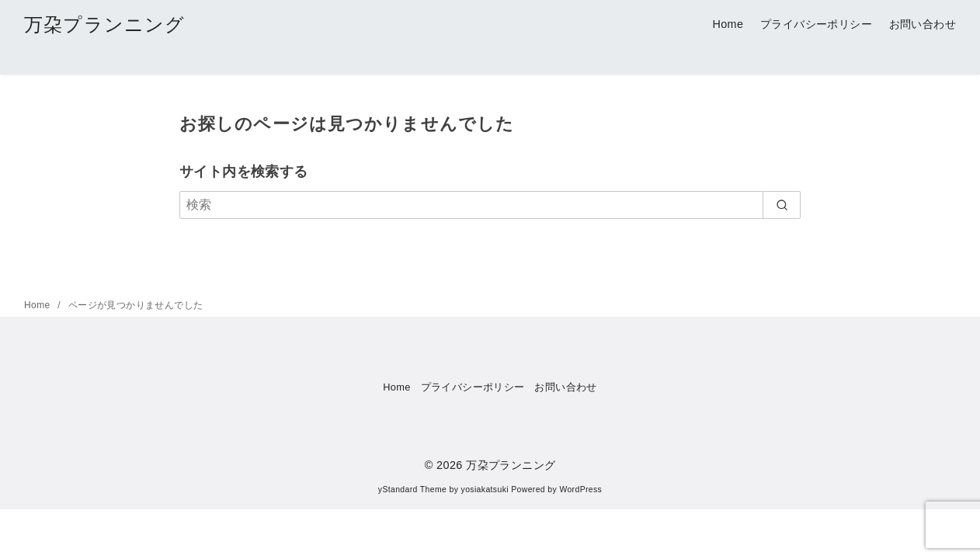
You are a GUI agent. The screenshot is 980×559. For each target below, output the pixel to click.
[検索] (490, 205)
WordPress (580, 490)
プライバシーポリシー (816, 24)
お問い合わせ (923, 24)
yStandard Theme (412, 490)
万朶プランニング (105, 24)
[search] (782, 205)
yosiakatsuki (485, 490)
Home (728, 24)
